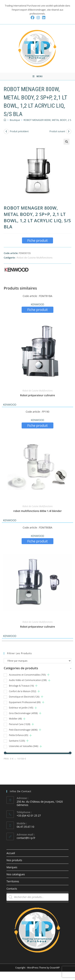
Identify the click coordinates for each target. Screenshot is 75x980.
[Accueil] (5, 120)
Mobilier (15, 719)
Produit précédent (19, 131)
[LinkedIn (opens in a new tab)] (43, 18)
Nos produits (14, 860)
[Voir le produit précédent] (6, 131)
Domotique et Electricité (24, 697)
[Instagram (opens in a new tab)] (38, 18)
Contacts (12, 889)
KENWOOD (37, 304)
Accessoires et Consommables (27, 675)
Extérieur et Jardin (21, 708)
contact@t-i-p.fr (26, 838)
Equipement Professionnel (25, 702)
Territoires (13, 881)
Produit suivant (57, 131)
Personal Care (19, 724)
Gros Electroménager (23, 713)
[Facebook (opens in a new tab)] (33, 18)
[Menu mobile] (38, 76)
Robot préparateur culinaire (38, 395)
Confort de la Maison (22, 691)
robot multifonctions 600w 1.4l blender (37, 511)
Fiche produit (38, 240)
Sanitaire (17, 741)
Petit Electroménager (23, 730)
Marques (12, 867)
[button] (67, 142)
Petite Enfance (18, 735)
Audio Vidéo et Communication (28, 680)
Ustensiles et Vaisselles (24, 746)
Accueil (11, 853)
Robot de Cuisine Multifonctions (35, 258)
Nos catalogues (16, 874)
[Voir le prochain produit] (69, 131)
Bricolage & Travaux (21, 686)
